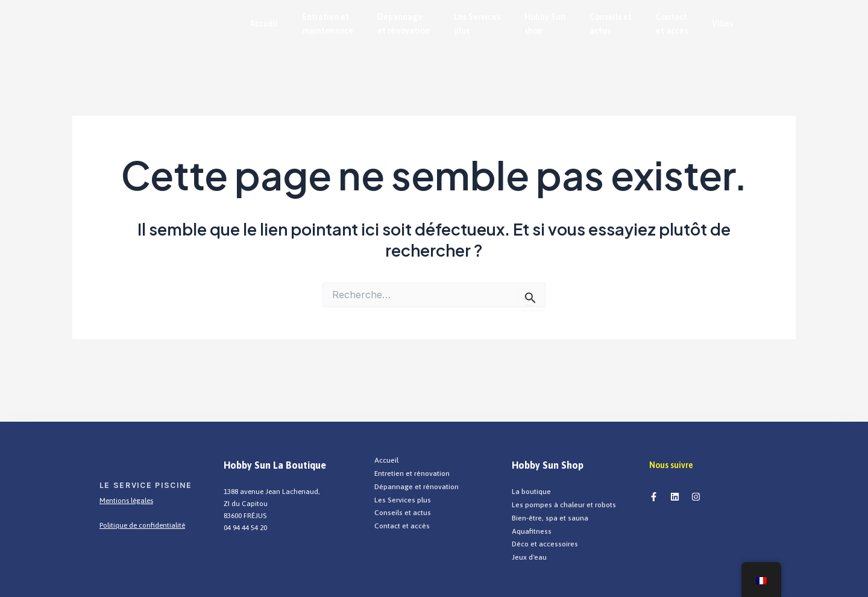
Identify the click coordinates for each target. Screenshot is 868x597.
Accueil (264, 26)
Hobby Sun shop (545, 26)
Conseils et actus (611, 26)
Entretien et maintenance (328, 26)
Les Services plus (477, 26)
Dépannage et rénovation (404, 26)
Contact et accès (672, 26)
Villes (722, 26)
